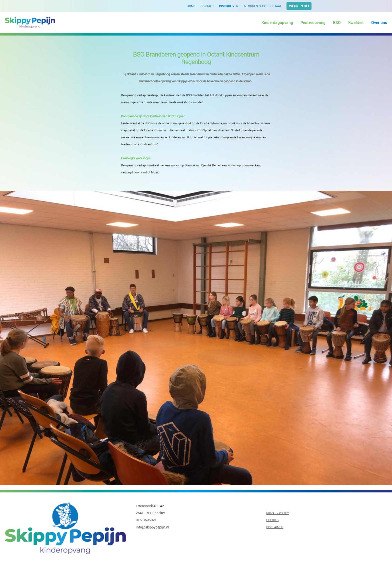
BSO (337, 23)
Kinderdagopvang (277, 23)
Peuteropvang (313, 23)
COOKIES (272, 520)
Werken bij (299, 6)
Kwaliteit (356, 23)
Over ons (379, 23)
